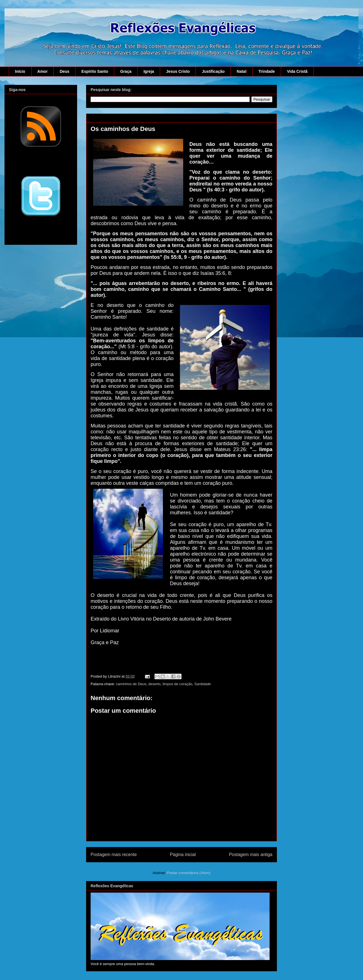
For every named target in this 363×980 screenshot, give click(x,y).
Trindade (267, 71)
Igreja (149, 71)
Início (20, 71)
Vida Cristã (297, 71)
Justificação (213, 71)
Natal (241, 71)
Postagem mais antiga (251, 855)
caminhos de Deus (131, 684)
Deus (64, 71)
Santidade (203, 684)
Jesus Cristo (178, 71)
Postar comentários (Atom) (189, 873)
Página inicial (183, 855)
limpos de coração (178, 684)
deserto (154, 684)
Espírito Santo (95, 71)
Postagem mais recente (114, 855)
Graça (126, 71)
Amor (43, 71)
